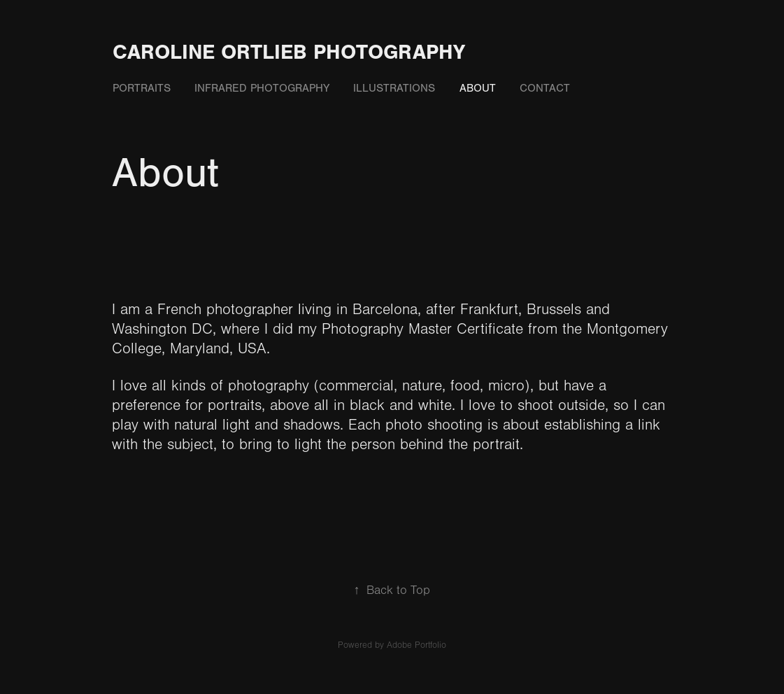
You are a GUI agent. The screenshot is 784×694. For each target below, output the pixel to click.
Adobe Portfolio (416, 645)
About (478, 88)
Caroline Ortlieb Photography (289, 52)
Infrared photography (262, 88)
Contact (545, 88)
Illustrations (394, 88)
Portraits (142, 88)
